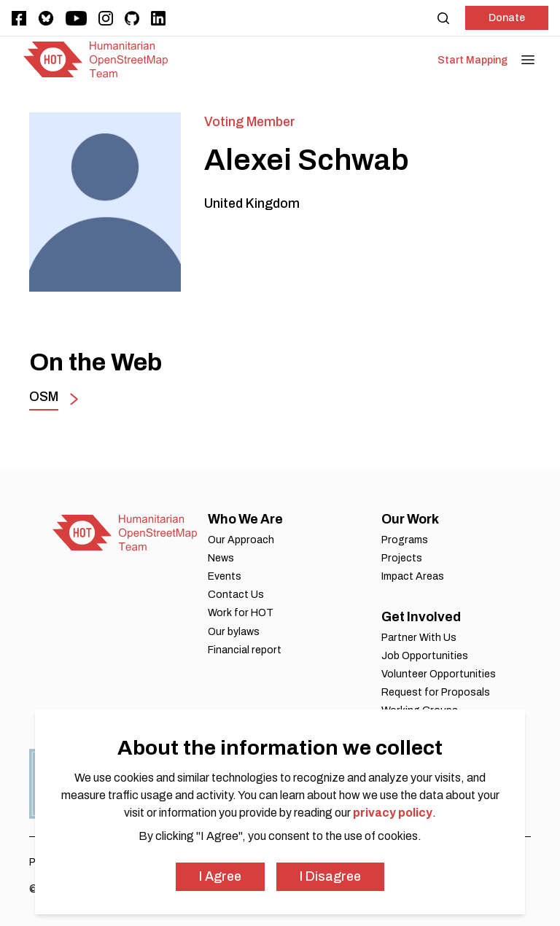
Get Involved (421, 617)
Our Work (410, 519)
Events (225, 576)
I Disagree (330, 876)
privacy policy (393, 813)
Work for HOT (241, 613)
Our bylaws (234, 632)
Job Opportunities (425, 656)
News (221, 558)
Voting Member (250, 122)
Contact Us (236, 595)
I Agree (220, 876)
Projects (402, 558)
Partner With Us (419, 638)
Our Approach (241, 540)
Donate (507, 18)
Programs (405, 540)
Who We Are (245, 519)
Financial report (245, 650)
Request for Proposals (436, 692)
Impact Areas (413, 576)
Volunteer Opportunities (439, 674)
